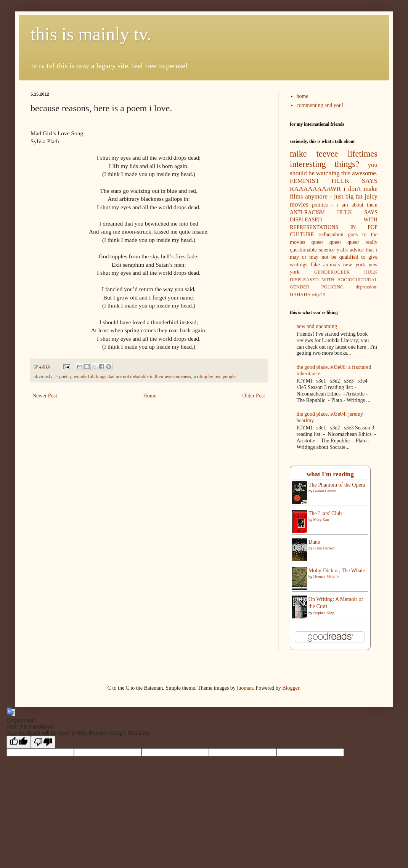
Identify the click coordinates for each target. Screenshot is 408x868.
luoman (245, 688)
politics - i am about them (345, 205)
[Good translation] (19, 742)
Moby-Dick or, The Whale (337, 571)
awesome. (365, 173)
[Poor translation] (43, 742)
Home (150, 396)
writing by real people (214, 376)
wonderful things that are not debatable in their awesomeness (132, 376)
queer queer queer (335, 242)
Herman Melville (327, 577)
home (303, 96)
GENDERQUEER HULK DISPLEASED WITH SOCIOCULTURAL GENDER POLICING (334, 279)
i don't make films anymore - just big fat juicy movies (334, 197)
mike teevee (314, 154)
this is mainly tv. (91, 34)
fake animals (325, 265)
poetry (65, 376)
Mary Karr (321, 520)
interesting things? (324, 164)
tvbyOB (319, 295)
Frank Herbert (324, 548)
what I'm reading (330, 474)
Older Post (254, 396)
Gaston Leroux (325, 491)
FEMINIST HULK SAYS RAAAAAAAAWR (334, 185)
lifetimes (363, 154)
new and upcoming (317, 326)
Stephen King (324, 613)
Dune (314, 542)
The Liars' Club (325, 513)
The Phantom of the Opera (337, 485)
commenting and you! (320, 105)
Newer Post (45, 396)
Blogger (291, 688)
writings (299, 265)
